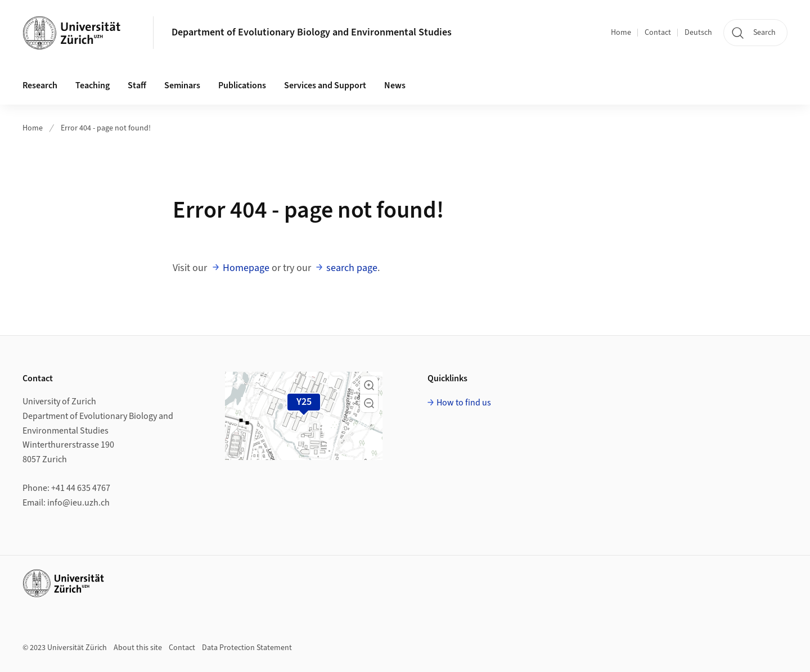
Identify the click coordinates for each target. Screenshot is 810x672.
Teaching (93, 85)
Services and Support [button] (325, 85)
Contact (658, 33)
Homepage (246, 268)
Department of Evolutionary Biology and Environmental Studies (312, 32)
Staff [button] (137, 85)
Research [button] (40, 85)
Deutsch (698, 33)
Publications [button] (242, 85)
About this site (138, 648)
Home (621, 33)
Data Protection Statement (247, 648)
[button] (369, 385)
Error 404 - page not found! (106, 128)
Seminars (182, 85)
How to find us (464, 403)
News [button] (395, 85)
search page (352, 268)
